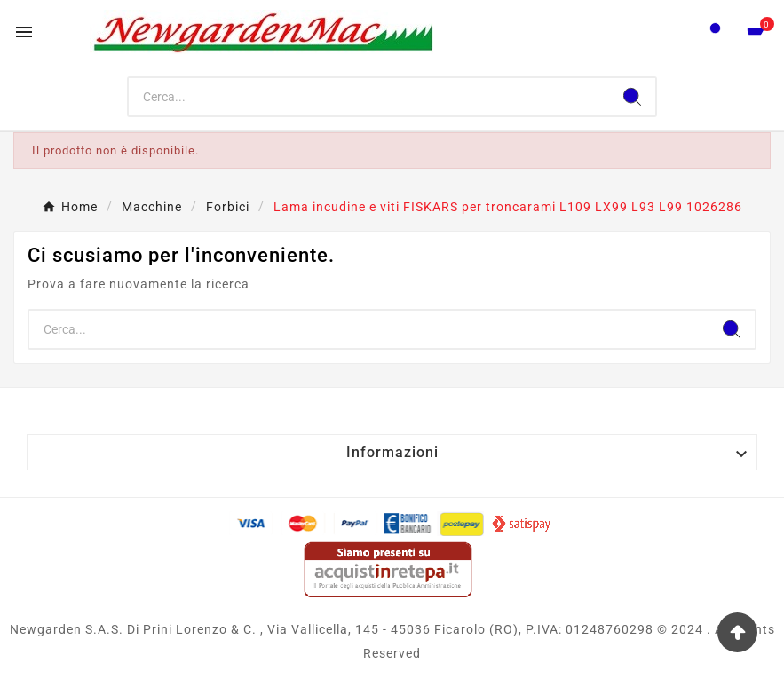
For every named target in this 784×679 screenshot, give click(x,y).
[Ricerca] (369, 97)
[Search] (632, 97)
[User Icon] (715, 32)
